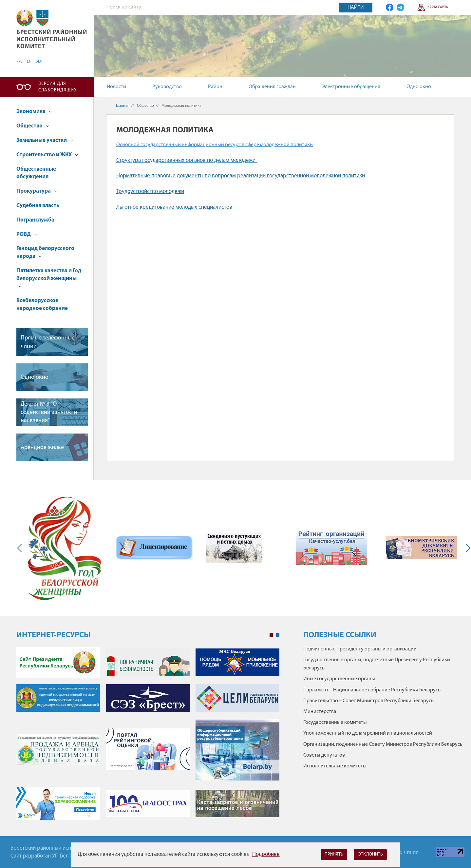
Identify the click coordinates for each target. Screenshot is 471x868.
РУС (19, 62)
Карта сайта (438, 7)
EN (29, 62)
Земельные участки (45, 140)
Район (215, 87)
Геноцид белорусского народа (45, 252)
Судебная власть (38, 206)
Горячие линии (401, 852)
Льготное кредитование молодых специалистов (174, 207)
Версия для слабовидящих (58, 87)
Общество (33, 126)
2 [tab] (278, 635)
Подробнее (266, 854)
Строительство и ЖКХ (47, 155)
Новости (116, 87)
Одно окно (419, 87)
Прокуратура (37, 191)
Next (466, 548)
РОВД (27, 234)
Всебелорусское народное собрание (42, 305)
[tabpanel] (148, 737)
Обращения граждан (272, 87)
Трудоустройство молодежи (150, 192)
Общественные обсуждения (36, 173)
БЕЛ (39, 62)
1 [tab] (271, 635)
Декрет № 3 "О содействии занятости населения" (49, 412)
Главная (123, 106)
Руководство (167, 87)
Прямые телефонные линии (48, 342)
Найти (356, 8)
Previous (21, 548)
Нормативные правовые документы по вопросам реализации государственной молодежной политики (241, 176)
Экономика (34, 112)
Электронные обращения (351, 87)
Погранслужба (35, 220)
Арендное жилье (42, 447)
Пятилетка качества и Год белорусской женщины (49, 278)
